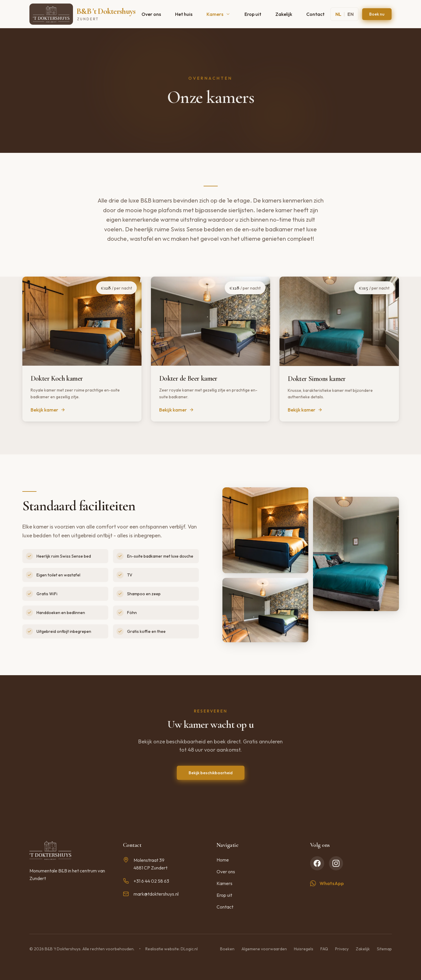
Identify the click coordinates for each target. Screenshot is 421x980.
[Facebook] (317, 863)
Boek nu (377, 14)
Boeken (227, 949)
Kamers (218, 14)
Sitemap (384, 949)
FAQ (324, 949)
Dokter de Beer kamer (188, 378)
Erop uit (253, 14)
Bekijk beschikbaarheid (211, 773)
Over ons (151, 14)
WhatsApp (327, 883)
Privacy (342, 949)
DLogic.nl (189, 949)
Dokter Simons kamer (317, 379)
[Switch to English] (345, 14)
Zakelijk (284, 14)
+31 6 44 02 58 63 (146, 881)
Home (223, 860)
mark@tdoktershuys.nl (151, 894)
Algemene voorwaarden (264, 949)
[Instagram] (336, 863)
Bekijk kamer (48, 410)
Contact (315, 14)
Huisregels (304, 949)
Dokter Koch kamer (57, 378)
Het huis (184, 14)
